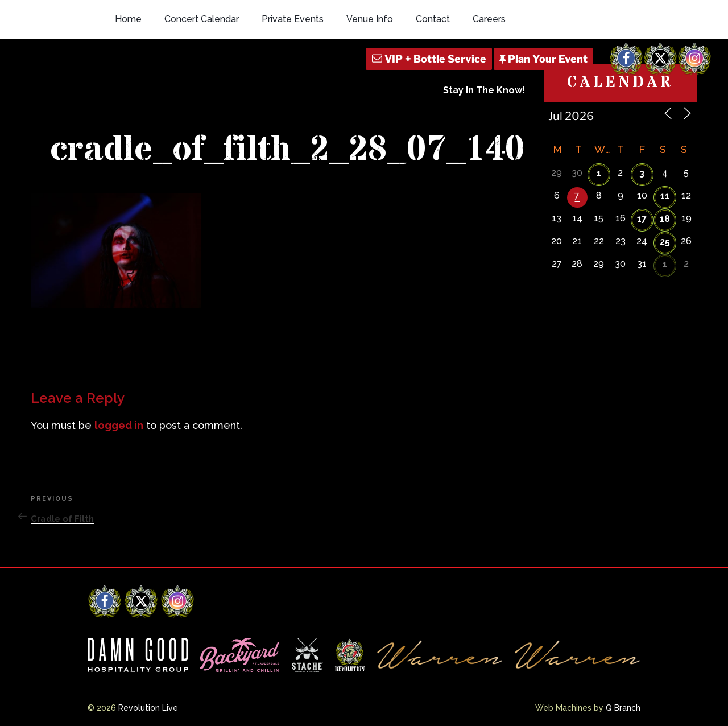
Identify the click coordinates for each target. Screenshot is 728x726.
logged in (119, 425)
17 (642, 219)
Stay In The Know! (484, 90)
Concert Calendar (202, 19)
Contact (433, 19)
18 (665, 219)
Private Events (293, 19)
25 (665, 242)
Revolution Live (148, 708)
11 (665, 196)
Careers (489, 19)
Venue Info (370, 19)
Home (128, 19)
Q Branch (623, 708)
